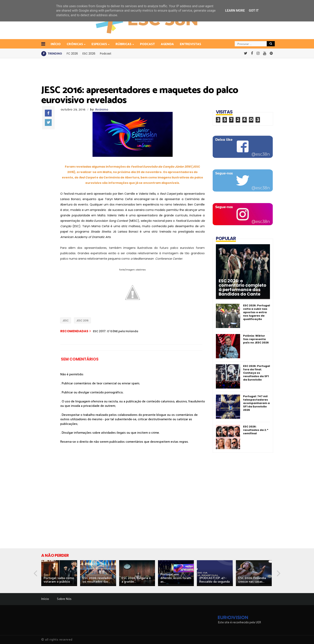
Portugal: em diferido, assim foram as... (176, 578)
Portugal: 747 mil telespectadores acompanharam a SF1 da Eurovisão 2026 (256, 403)
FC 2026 (72, 54)
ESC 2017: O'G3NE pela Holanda (116, 331)
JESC (66, 320)
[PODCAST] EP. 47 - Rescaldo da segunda (214, 580)
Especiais (100, 44)
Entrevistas (190, 44)
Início (45, 599)
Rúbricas (124, 44)
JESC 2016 (82, 320)
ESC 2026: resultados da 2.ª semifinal (256, 430)
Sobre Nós (64, 599)
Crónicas (75, 44)
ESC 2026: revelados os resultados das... (97, 580)
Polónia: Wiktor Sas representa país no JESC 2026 (256, 339)
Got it (254, 11)
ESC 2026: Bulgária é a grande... (136, 580)
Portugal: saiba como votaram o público (59, 580)
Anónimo (102, 110)
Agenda (167, 44)
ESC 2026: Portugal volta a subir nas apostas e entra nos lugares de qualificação (257, 312)
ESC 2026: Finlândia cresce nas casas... (252, 580)
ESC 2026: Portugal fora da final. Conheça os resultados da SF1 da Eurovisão (257, 373)
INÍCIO (56, 44)
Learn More (235, 11)
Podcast (147, 44)
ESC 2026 (89, 54)
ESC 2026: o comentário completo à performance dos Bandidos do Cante (243, 288)
